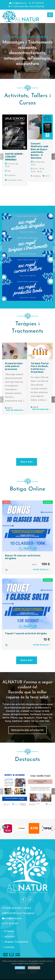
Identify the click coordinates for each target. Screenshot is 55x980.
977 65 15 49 (36, 3)
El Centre (9, 930)
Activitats (10, 935)
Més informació (15, 413)
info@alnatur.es (18, 3)
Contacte (9, 946)
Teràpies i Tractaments (16, 941)
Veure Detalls (41, 569)
